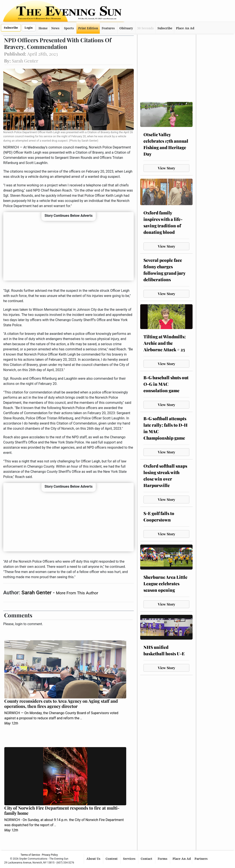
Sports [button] (69, 28)
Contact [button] (147, 859)
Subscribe (11, 28)
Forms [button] (163, 859)
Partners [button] (202, 859)
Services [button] (130, 859)
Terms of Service (30, 855)
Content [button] (112, 859)
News (55, 28)
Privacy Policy (50, 855)
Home (43, 28)
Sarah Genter (37, 593)
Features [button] (108, 28)
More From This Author (77, 593)
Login (29, 28)
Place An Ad (185, 28)
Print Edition (88, 28)
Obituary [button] (126, 28)
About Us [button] (94, 859)
